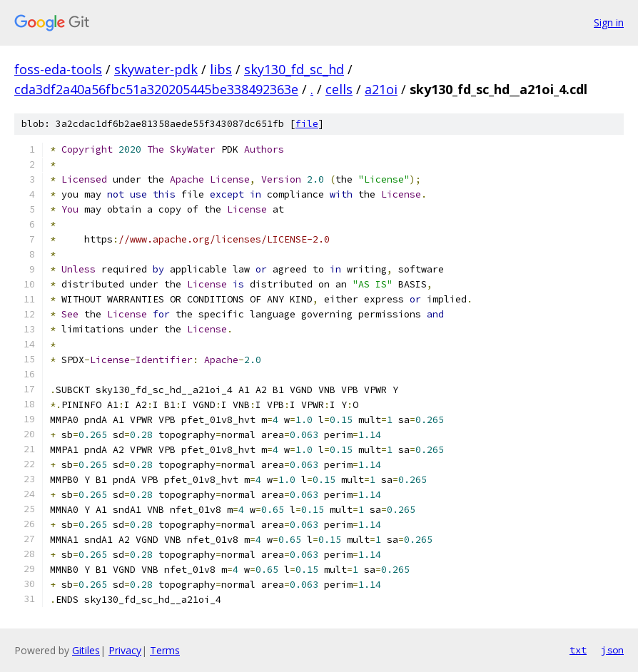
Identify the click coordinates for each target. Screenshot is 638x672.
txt (578, 650)
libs (221, 69)
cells (339, 89)
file (307, 124)
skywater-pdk (156, 69)
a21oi (381, 89)
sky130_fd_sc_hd (294, 69)
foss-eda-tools (58, 69)
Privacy (125, 650)
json (612, 650)
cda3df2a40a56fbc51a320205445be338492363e (156, 89)
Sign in (609, 22)
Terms (165, 650)
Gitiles (86, 650)
